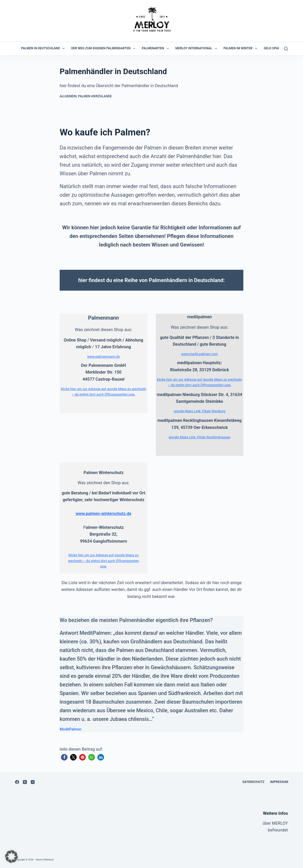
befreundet (278, 830)
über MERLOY (275, 823)
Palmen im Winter (242, 49)
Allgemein (68, 96)
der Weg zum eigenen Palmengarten (104, 49)
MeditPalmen (70, 729)
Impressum (279, 782)
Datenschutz (252, 782)
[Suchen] (286, 49)
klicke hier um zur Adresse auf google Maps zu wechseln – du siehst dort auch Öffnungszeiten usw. (103, 561)
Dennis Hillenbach (45, 860)
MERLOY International (197, 49)
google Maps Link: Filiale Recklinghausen (199, 437)
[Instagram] (33, 782)
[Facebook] (17, 782)
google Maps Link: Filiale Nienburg (200, 411)
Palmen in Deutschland (44, 49)
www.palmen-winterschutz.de (103, 514)
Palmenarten (156, 49)
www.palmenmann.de (104, 357)
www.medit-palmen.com (199, 354)
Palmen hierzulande (95, 96)
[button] (64, 757)
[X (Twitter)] (25, 782)
